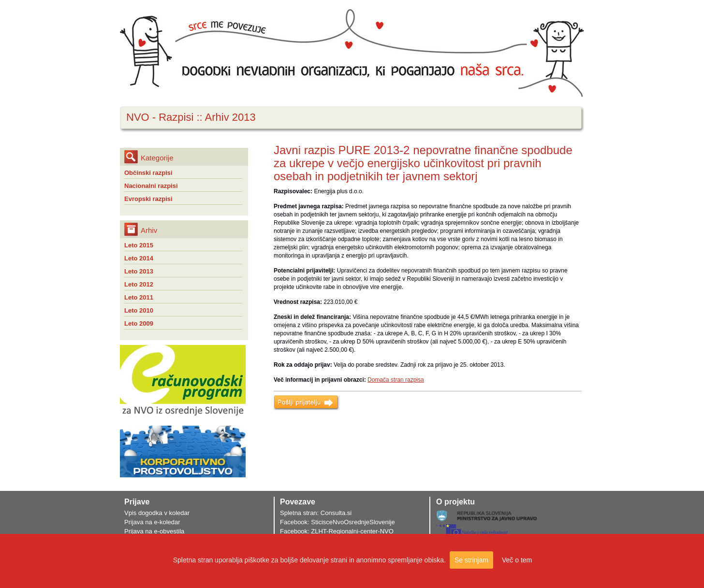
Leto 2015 (139, 245)
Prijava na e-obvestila (154, 531)
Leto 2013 (139, 271)
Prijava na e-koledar (152, 522)
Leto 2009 (139, 323)
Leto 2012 (139, 284)
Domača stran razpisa (396, 380)
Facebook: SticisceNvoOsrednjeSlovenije (337, 522)
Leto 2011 (139, 297)
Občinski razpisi (148, 173)
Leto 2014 (139, 258)
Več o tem (517, 560)
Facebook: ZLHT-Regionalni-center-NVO (337, 531)
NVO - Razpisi (160, 117)
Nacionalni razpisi (151, 186)
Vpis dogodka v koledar (157, 513)
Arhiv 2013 (230, 117)
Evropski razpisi (148, 199)
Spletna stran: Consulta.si (316, 513)
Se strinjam (471, 560)
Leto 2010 (139, 310)
